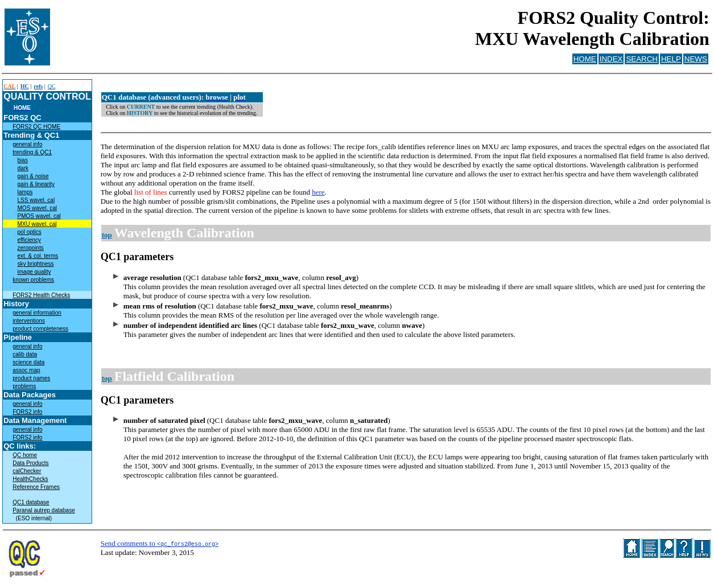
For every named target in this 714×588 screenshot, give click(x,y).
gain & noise (33, 176)
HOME (585, 59)
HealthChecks (30, 479)
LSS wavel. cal (36, 200)
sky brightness (36, 264)
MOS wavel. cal (37, 208)
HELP (671, 59)
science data (28, 362)
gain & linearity (36, 184)
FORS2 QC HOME (36, 127)
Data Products (30, 463)
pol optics (30, 232)
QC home (25, 455)
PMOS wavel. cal (39, 216)
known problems (33, 280)
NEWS (696, 59)
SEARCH (642, 59)
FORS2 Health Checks (41, 295)
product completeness (40, 329)
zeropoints (31, 248)
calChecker (27, 471)
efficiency (30, 240)
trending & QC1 (32, 152)
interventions (29, 321)
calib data (25, 354)
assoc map (26, 370)
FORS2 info (27, 412)
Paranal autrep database (44, 510)
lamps (25, 192)
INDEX (611, 59)
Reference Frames (36, 487)
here (318, 192)
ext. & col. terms (38, 256)
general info (27, 144)
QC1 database (31, 502)
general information (37, 313)
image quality (34, 272)
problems (24, 386)
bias (23, 160)
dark (23, 168)
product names (31, 378)
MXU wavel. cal (37, 224)
